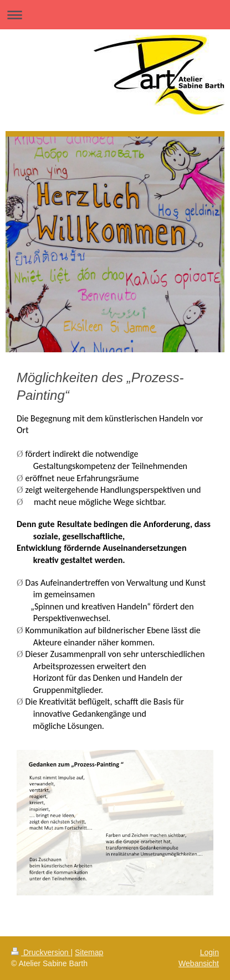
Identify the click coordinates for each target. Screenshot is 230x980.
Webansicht (199, 963)
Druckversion (41, 952)
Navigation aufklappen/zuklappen (115, 15)
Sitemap (89, 952)
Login (209, 952)
